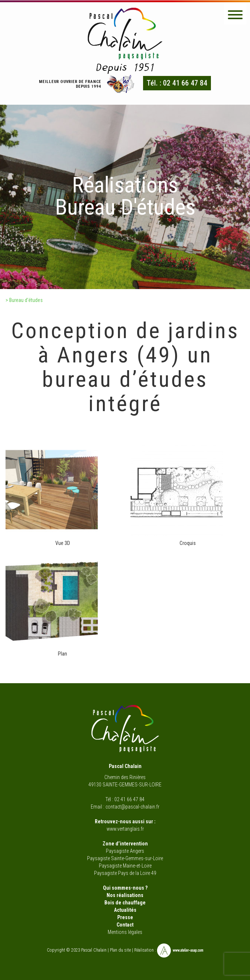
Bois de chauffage (125, 903)
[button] (235, 14)
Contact (125, 925)
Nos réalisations (125, 895)
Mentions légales (125, 932)
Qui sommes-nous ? (125, 888)
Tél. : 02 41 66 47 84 (177, 83)
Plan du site (120, 950)
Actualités (125, 910)
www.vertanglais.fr (125, 829)
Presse (125, 917)
